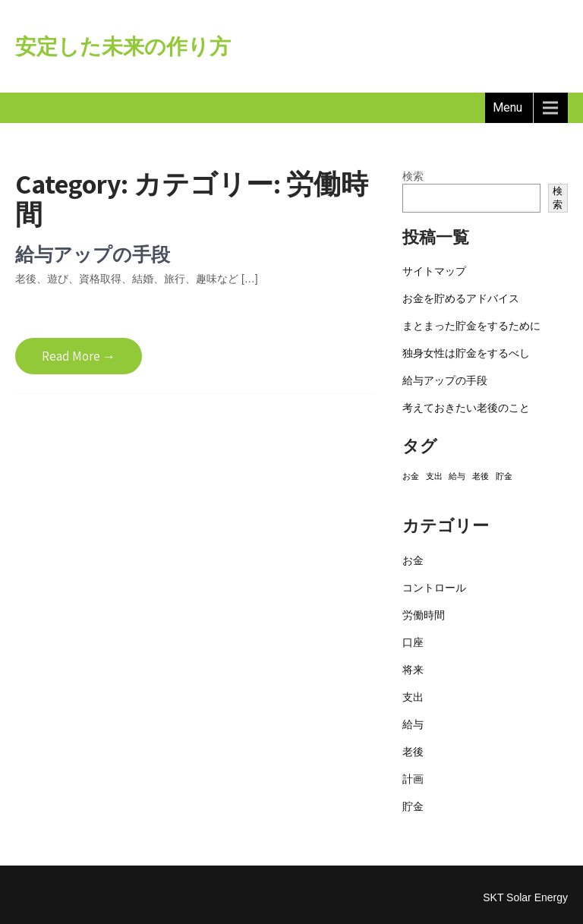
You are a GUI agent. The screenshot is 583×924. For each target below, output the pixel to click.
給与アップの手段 (93, 254)
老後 (413, 752)
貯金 (413, 806)
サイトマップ (434, 271)
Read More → (79, 356)
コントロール (434, 588)
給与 (413, 724)
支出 (413, 697)
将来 (413, 670)
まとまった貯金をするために (471, 326)
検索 (413, 176)
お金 (413, 560)
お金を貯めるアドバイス (461, 298)
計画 (413, 779)
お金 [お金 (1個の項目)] (411, 476)
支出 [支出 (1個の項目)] (434, 476)
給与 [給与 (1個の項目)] (457, 476)
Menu (507, 107)
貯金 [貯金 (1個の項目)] (504, 476)
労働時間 (424, 615)
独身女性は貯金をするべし (466, 353)
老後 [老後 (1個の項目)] (481, 476)
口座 (413, 642)
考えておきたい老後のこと (466, 408)
